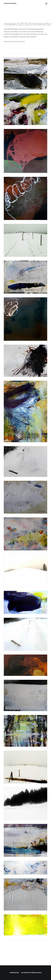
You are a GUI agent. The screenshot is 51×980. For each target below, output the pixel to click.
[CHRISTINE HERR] (10, 3)
